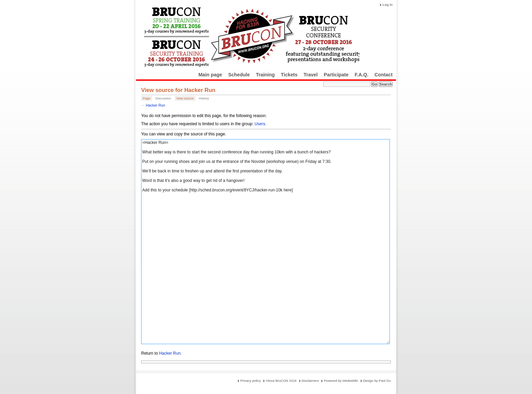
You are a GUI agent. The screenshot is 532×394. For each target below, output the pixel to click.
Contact (384, 75)
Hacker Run (156, 105)
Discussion (163, 98)
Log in (387, 5)
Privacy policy (250, 381)
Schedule (239, 75)
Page (147, 98)
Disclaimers (310, 381)
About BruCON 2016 (281, 381)
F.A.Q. (362, 75)
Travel (311, 75)
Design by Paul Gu (377, 381)
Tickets (289, 75)
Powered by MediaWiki (341, 381)
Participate (336, 75)
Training (265, 75)
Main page (210, 75)
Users (260, 124)
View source (185, 98)
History (204, 98)
